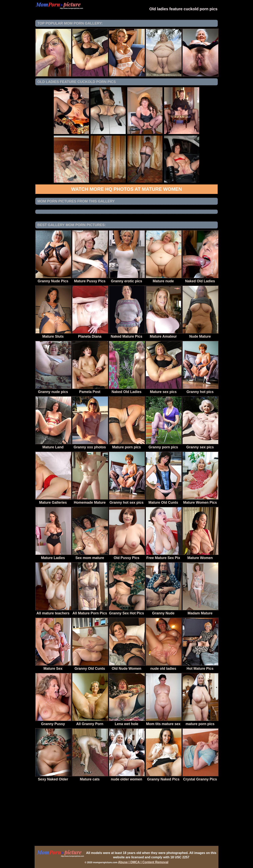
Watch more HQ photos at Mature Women (126, 189)
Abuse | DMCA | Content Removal (143, 862)
